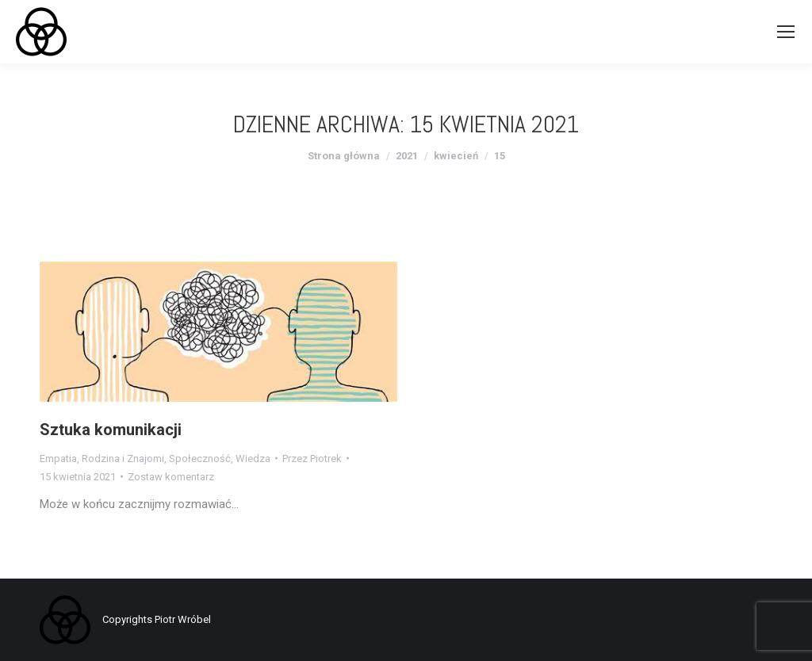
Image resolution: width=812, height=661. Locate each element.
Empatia (58, 458)
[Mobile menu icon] (786, 32)
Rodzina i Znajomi (123, 458)
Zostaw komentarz (171, 477)
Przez (312, 458)
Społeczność (200, 458)
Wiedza (253, 458)
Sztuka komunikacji (111, 430)
